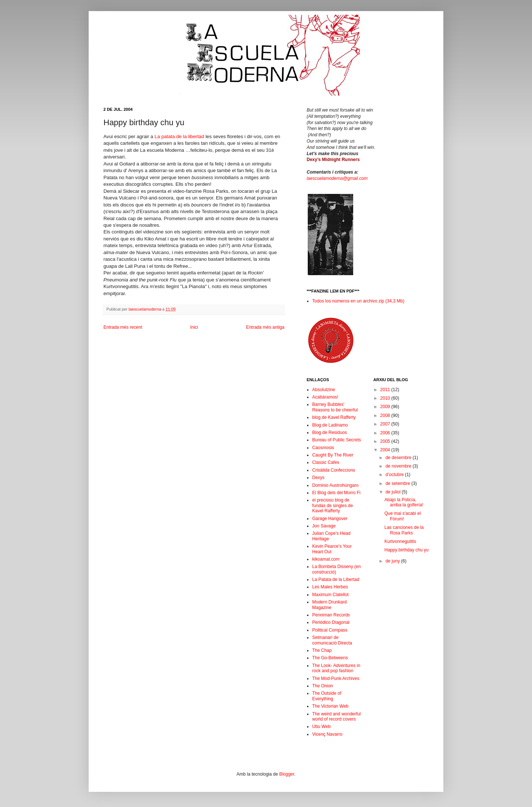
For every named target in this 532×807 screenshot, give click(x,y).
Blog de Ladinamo (330, 425)
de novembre (399, 466)
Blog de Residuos (330, 432)
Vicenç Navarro (327, 734)
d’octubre (395, 475)
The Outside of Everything (327, 696)
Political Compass (330, 630)
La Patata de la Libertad (336, 579)
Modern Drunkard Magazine (329, 605)
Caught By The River (333, 455)
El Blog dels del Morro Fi (336, 493)
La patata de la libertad (179, 136)
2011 (386, 390)
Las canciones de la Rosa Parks (404, 530)
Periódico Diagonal (331, 622)
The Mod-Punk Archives (336, 678)
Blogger (287, 774)
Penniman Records (331, 615)
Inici (194, 327)
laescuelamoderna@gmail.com (337, 178)
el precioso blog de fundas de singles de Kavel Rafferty (332, 505)
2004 (386, 450)
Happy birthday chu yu (406, 550)
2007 (386, 424)
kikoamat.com (326, 559)
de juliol (393, 492)
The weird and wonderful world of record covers (336, 717)
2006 (386, 433)
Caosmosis (323, 448)
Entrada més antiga (265, 327)
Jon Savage (324, 526)
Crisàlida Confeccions (334, 470)
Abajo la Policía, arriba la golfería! (404, 502)
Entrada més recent (123, 327)
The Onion (323, 686)
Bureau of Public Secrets (337, 440)
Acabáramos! (325, 397)
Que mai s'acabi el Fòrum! (402, 516)
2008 (386, 416)
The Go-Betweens (330, 658)
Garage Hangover (330, 519)
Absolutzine (324, 390)
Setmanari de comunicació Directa (332, 640)
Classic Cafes (326, 462)
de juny (393, 561)
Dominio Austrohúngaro (335, 485)
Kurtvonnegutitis (400, 541)
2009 (386, 407)
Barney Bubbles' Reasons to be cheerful (335, 407)
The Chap (322, 650)
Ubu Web (321, 726)
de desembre (399, 458)
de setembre (398, 483)
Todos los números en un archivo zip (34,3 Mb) (358, 301)
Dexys (318, 478)
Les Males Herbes (330, 587)
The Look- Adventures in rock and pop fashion (336, 668)
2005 (386, 441)
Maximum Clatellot (330, 595)
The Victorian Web (330, 706)
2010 (386, 398)
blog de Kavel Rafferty (334, 417)
